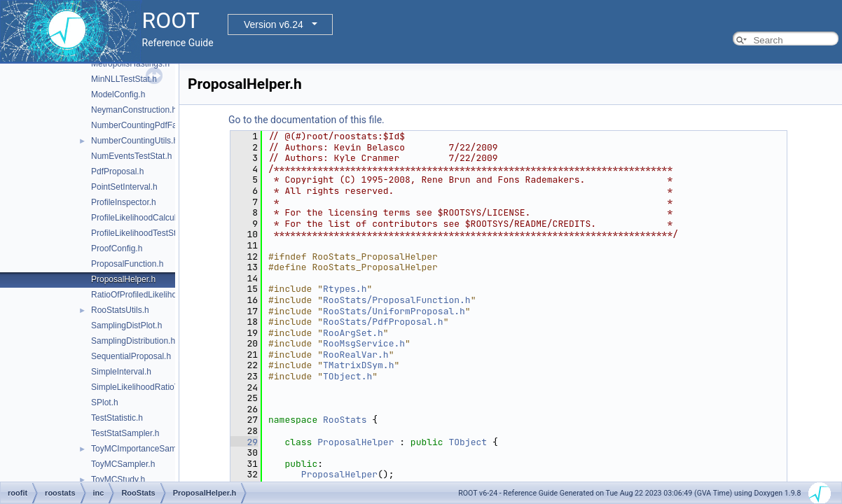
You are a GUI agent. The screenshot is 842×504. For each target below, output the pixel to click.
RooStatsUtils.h (120, 310)
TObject (468, 442)
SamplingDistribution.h (133, 341)
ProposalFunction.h (127, 264)
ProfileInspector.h (124, 202)
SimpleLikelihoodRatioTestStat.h (151, 387)
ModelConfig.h (118, 94)
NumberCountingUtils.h (134, 141)
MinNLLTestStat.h (124, 79)
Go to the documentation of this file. (306, 120)
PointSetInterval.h (124, 187)
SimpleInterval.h (121, 372)
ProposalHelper (356, 442)
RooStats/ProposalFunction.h (397, 300)
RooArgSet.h (353, 333)
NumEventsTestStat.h (131, 156)
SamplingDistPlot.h (126, 325)
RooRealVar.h (356, 355)
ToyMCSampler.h (123, 464)
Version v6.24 (274, 24)
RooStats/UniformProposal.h (394, 311)
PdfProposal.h (117, 171)
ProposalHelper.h (123, 279)
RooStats (345, 420)
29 (244, 442)
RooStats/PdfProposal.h (383, 322)
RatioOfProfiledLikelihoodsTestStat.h (159, 295)
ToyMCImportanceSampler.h (144, 449)
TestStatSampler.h (125, 433)
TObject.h (347, 376)
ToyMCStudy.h (118, 479)
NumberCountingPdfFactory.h (146, 125)
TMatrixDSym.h (358, 365)
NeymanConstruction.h (134, 110)
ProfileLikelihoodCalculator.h (144, 218)
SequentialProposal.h (131, 356)
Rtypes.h (345, 289)
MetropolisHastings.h (130, 64)
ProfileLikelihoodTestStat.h (140, 233)
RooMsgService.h (364, 343)
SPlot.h (105, 402)
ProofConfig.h (117, 248)
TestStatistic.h (117, 418)
